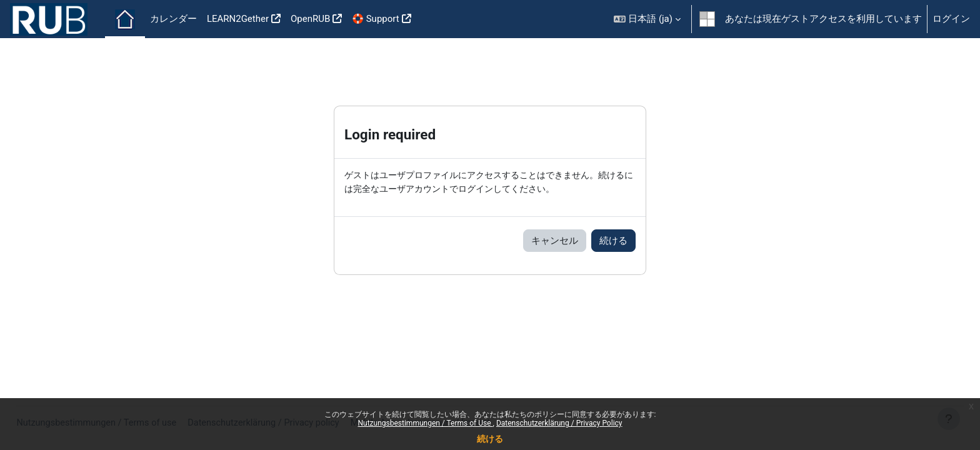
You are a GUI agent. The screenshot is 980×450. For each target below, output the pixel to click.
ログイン (951, 19)
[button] (647, 19)
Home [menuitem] (125, 19)
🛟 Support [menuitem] (375, 19)
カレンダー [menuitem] (173, 19)
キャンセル (555, 241)
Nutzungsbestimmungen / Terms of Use (425, 423)
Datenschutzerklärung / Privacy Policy (559, 423)
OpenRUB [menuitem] (310, 19)
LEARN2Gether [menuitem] (238, 19)
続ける (490, 439)
